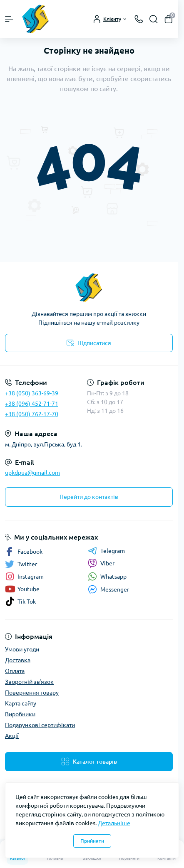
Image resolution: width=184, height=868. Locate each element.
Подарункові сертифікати (40, 725)
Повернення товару (32, 693)
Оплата (15, 671)
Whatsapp (107, 576)
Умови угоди (22, 649)
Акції (12, 736)
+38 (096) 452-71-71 (32, 404)
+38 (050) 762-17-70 (32, 414)
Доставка (18, 660)
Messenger (108, 589)
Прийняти (92, 841)
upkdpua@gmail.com (32, 473)
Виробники (20, 714)
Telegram (106, 551)
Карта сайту (21, 703)
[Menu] (9, 19)
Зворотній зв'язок (29, 682)
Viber (101, 563)
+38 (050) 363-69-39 (32, 393)
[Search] (154, 19)
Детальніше (114, 823)
